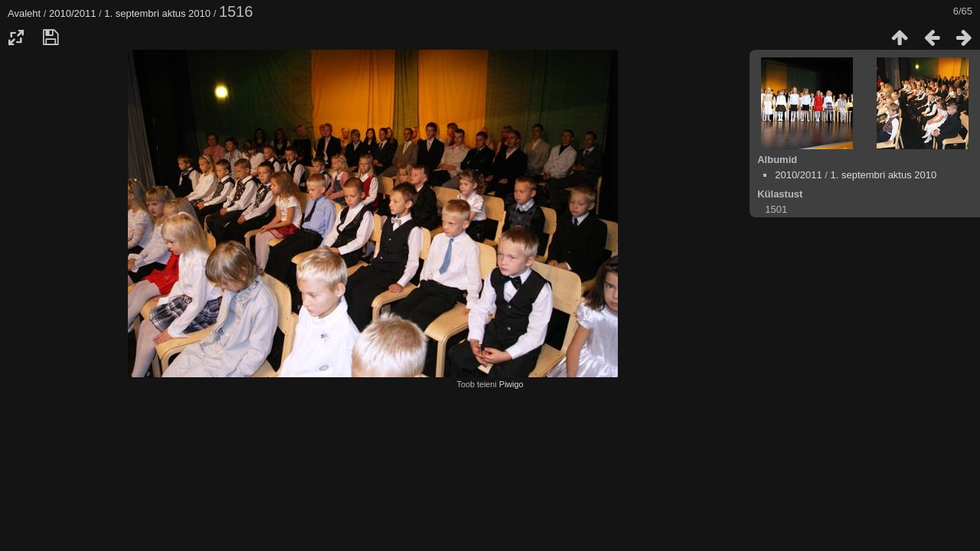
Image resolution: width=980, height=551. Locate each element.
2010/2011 (72, 13)
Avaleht (24, 13)
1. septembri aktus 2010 (157, 13)
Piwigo (511, 384)
